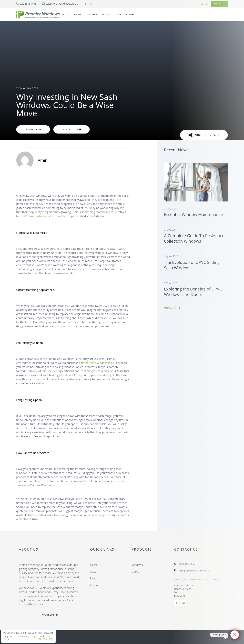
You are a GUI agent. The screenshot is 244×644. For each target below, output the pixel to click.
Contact (131, 14)
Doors (135, 572)
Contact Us (72, 129)
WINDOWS (92, 14)
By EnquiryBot (220, 635)
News (118, 14)
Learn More (33, 129)
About (78, 14)
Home (65, 14)
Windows (137, 565)
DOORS (106, 14)
